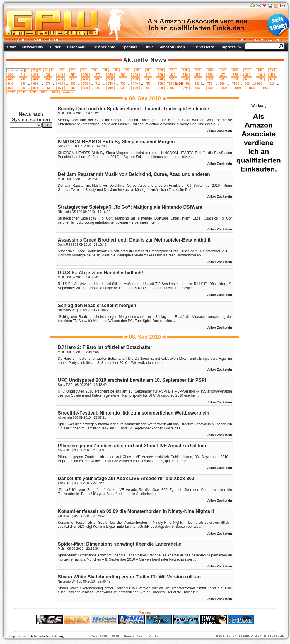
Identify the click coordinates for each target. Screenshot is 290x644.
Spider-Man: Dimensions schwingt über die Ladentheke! (120, 544)
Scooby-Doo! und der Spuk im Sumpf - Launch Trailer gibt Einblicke (133, 109)
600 (235, 79)
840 (23, 88)
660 (36, 84)
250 (73, 75)
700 (86, 84)
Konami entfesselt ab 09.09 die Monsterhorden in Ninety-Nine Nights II (136, 511)
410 (273, 75)
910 (111, 88)
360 (210, 75)
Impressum (231, 47)
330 (173, 75)
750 (148, 84)
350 (198, 75)
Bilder (55, 47)
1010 (238, 88)
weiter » (68, 92)
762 (197, 84)
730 (123, 84)
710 (98, 84)
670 (48, 84)
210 (23, 75)
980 (198, 88)
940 (148, 88)
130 (198, 70)
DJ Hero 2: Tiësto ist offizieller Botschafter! (106, 347)
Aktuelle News (145, 60)
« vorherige (16, 70)
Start (11, 47)
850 (36, 88)
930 (135, 88)
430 (23, 79)
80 (138, 70)
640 (11, 84)
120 (185, 70)
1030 (266, 88)
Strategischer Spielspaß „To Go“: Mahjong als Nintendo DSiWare (130, 207)
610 (248, 79)
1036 (55, 92)
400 (260, 75)
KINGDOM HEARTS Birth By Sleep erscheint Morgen (116, 142)
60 (116, 70)
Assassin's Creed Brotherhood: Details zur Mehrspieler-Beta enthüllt (134, 240)
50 (105, 70)
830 (11, 88)
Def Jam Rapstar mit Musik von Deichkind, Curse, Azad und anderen (134, 174)
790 (235, 84)
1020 (252, 88)
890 (86, 88)
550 (173, 79)
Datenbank (77, 47)
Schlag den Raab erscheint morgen (97, 305)
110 (173, 70)
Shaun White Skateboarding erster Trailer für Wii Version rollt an (129, 577)
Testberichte (104, 47)
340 (185, 75)
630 (273, 79)
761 (188, 84)
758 (160, 84)
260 (86, 75)
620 (260, 79)
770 (210, 84)
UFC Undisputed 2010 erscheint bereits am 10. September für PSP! (132, 380)
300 (135, 75)
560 (185, 79)
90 (149, 70)
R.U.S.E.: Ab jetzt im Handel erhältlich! (100, 273)
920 (123, 88)
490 (98, 79)
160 (235, 70)
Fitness (135, 627)
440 (36, 79)
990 (210, 88)
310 (148, 75)
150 (223, 70)
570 (198, 79)
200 (11, 75)
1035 (44, 92)
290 (123, 75)
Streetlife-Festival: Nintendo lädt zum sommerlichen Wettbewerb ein (133, 413)
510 (123, 79)
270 (98, 75)
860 (48, 88)
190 (273, 70)
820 (272, 84)
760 (179, 84)
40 (94, 70)
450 (48, 79)
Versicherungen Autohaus (163, 627)
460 (60, 79)
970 (185, 88)
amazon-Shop (172, 47)
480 (86, 79)
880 (73, 88)
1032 (11, 92)
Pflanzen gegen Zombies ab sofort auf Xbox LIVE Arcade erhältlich (132, 446)
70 (127, 70)
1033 (22, 92)
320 (160, 75)
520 (135, 79)
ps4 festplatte (116, 627)
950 (160, 88)
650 (23, 84)
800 (247, 84)
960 (173, 88)
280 (111, 75)
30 (84, 70)
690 (73, 84)
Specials (130, 47)
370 (223, 75)
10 (62, 70)
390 (248, 75)
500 (111, 79)
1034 (33, 92)
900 (98, 88)
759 (170, 84)
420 (11, 79)
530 (148, 79)
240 (60, 75)
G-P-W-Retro (203, 47)
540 (160, 79)
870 (60, 88)
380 (235, 75)
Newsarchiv (33, 47)
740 (135, 84)
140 (210, 70)
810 (260, 84)
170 (248, 70)
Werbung (198, 25)
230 (48, 75)
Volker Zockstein (219, 131)
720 (111, 84)
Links (149, 47)
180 (260, 70)
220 (36, 75)
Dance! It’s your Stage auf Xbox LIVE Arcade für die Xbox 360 (126, 478)
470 (73, 79)
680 (60, 84)
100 (160, 70)
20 (73, 70)
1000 (224, 88)
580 (210, 79)
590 (223, 79)
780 (222, 84)
